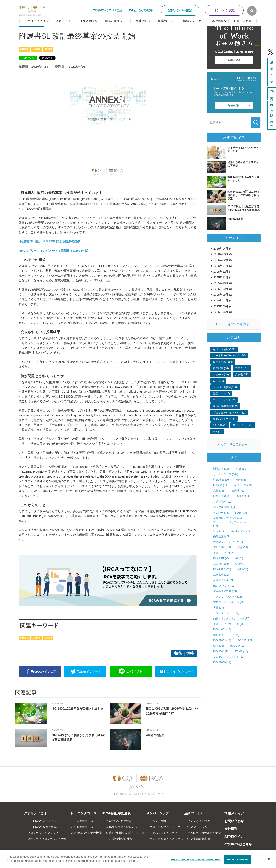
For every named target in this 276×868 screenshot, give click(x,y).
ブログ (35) (242, 368)
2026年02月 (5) (223, 260)
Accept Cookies (238, 859)
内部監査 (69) (238, 491)
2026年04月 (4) (223, 249)
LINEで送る (28, 58)
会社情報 (231, 828)
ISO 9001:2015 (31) (241, 531)
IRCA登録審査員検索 (119, 839)
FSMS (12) (241, 651)
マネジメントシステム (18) (229, 602)
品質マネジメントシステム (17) (231, 618)
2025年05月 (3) (223, 312)
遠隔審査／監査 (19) (225, 591)
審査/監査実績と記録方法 (122, 827)
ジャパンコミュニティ (164, 833)
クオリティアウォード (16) (229, 624)
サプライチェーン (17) (226, 613)
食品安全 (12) (238, 646)
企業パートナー (195, 813)
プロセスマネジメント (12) (229, 657)
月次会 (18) (242, 375)
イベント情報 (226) (224, 349)
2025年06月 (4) (223, 306)
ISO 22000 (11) (222, 662)
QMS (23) (242, 569)
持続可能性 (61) (222, 502)
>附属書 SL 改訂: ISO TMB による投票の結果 (49, 241)
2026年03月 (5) (223, 254)
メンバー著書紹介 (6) (225, 387)
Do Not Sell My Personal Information (196, 859)
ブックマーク (180, 671)
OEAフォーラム (197, 827)
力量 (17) (219, 608)
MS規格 (37, 49)
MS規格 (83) (220, 485)
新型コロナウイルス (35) (228, 518)
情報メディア (192, 21)
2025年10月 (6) (223, 283)
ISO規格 (48, 49)
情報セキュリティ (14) (226, 635)
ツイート (89, 671)
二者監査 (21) (221, 575)
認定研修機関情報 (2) (225, 406)
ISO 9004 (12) (221, 651)
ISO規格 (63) (242, 496)
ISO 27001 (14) (222, 640)
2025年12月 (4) (223, 272)
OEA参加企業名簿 (199, 839)
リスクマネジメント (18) (228, 597)
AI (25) (239, 558)
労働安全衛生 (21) (224, 580)
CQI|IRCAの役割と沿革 (42, 827)
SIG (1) (217, 432)
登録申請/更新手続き (119, 821)
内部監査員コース (82, 827)
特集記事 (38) (221, 368)
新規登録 (272, 94)
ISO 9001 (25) (221, 558)
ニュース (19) (221, 375)
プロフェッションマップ (43, 833)
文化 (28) (243, 547)
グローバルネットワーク (165, 827)
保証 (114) (242, 469)
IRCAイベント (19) (224, 586)
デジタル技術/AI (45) (225, 507)
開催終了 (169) (222, 469)
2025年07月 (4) (223, 301)
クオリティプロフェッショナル (47, 839)
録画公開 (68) (221, 496)
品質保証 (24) (221, 564)
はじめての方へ (145, 10)
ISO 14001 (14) (222, 629)
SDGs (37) (241, 513)
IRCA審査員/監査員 (117, 813)
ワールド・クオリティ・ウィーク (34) (233, 524)
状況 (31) (219, 531)
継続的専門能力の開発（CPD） (126, 833)
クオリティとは (35, 813)
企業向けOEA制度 (199, 821)
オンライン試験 (224, 10)
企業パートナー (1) (224, 419)
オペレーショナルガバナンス (206, 833)
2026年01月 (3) (223, 266)
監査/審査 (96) (221, 480)
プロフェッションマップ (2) (229, 413)
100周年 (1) (220, 425)
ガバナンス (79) (243, 485)
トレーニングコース (82, 813)
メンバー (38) (221, 513)
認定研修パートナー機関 (86, 833)
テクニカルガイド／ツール (166, 839)
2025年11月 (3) (223, 277)
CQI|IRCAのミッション (42, 821)
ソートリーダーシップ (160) (229, 356)
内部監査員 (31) (222, 537)
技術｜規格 (184, 653)
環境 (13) (219, 646)
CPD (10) (218, 381)
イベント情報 (158, 821)
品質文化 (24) (243, 564)
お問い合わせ (243, 21)
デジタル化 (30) (222, 547)
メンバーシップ (158, 813)
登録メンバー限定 (180, 10)
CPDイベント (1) (243, 425)
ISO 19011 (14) (246, 640)
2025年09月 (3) (223, 289)
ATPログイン (234, 836)
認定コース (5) (221, 393)
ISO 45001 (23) (222, 569)
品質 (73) (219, 491)
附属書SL (24, 49)
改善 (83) (241, 480)
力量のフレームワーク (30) (229, 542)
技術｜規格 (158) (223, 362)
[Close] (269, 859)
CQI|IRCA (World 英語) (108, 10)
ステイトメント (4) (224, 400)
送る (135, 671)
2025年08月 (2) (223, 295)
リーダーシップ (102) (226, 474)
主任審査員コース (82, 821)
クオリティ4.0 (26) (224, 553)
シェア (44, 671)
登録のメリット (115, 21)
